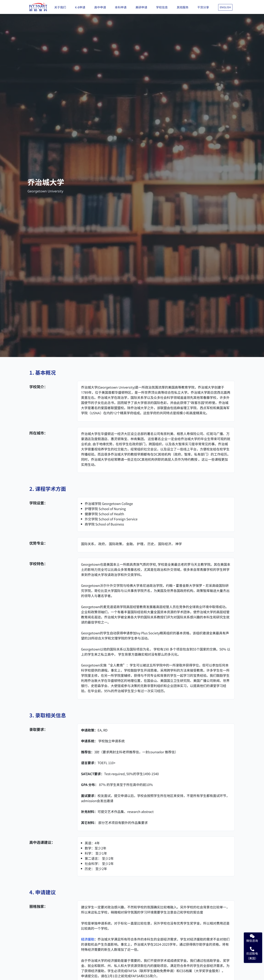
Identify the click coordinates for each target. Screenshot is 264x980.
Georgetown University (45, 191)
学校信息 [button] (163, 7)
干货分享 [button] (204, 7)
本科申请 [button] (122, 7)
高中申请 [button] (101, 7)
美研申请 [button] (142, 7)
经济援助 (88, 939)
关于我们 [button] (61, 7)
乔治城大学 (46, 182)
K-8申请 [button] (81, 7)
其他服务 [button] (184, 7)
